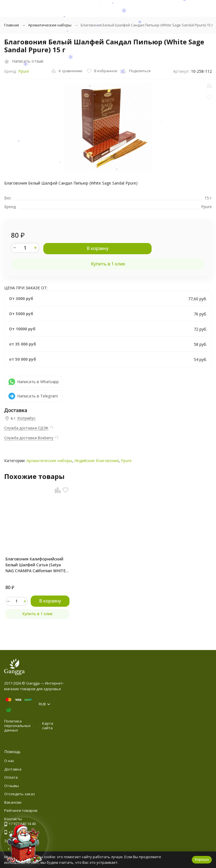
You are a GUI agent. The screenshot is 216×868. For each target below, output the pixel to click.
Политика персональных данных (17, 725)
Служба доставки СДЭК (26, 428)
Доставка (13, 769)
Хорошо (202, 859)
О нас (9, 761)
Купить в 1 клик (108, 264)
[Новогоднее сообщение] (24, 844)
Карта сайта (48, 726)
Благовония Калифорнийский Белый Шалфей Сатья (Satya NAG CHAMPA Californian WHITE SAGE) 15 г (35, 565)
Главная (12, 25)
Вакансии (13, 802)
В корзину (98, 248)
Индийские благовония (96, 461)
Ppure (24, 71)
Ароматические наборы (50, 25)
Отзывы (12, 786)
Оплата (11, 777)
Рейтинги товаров (21, 810)
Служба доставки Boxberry (29, 438)
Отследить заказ (20, 794)
